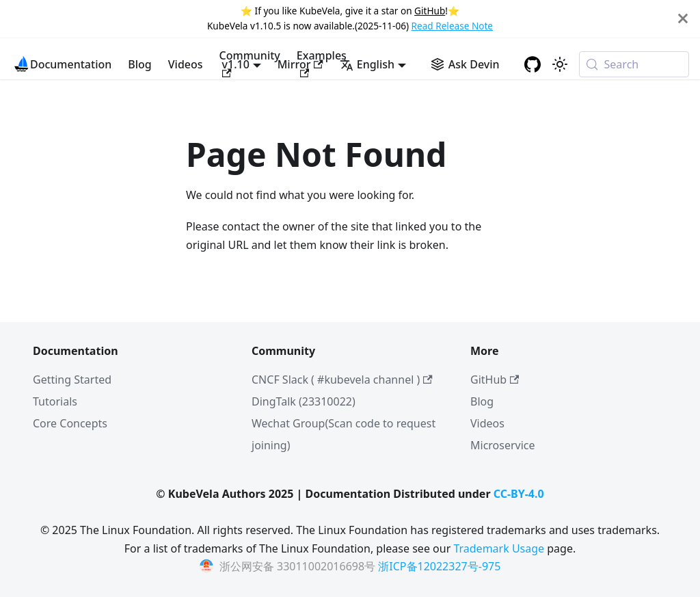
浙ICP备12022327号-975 (439, 566)
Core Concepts (70, 423)
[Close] (683, 19)
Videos (186, 64)
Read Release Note (452, 26)
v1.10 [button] (236, 64)
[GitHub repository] (533, 64)
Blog (139, 64)
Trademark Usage (499, 548)
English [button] (367, 64)
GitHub (430, 11)
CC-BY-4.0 (519, 494)
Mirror (300, 64)
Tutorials (55, 401)
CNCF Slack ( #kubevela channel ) (342, 380)
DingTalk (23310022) (304, 401)
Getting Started (72, 380)
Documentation (71, 64)
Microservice (503, 445)
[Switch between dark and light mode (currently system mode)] (560, 64)
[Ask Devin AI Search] (465, 64)
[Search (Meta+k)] (634, 64)
